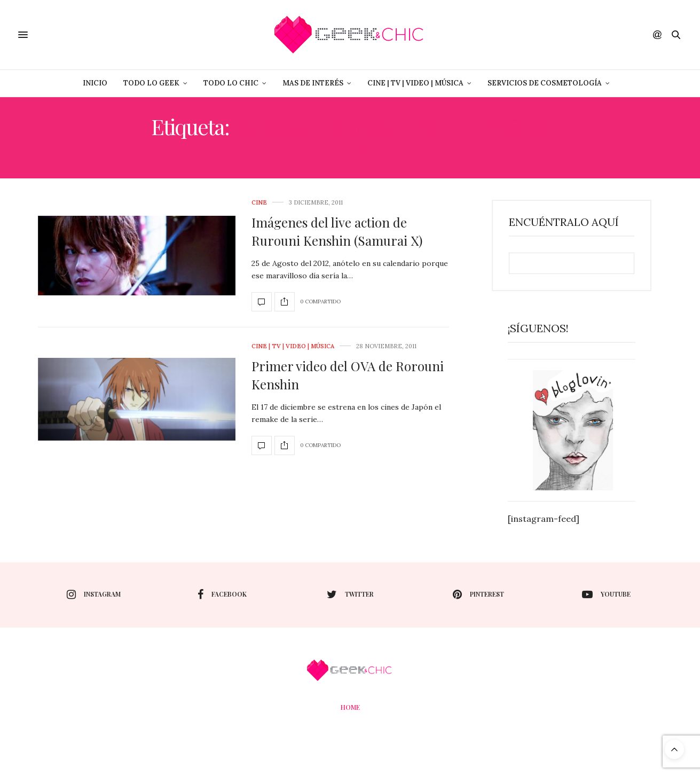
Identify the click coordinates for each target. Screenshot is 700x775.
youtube (606, 594)
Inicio (95, 83)
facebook (222, 594)
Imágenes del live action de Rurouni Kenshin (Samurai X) (337, 231)
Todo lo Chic (231, 83)
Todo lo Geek (151, 83)
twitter (350, 594)
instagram (94, 594)
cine (259, 203)
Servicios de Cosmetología (545, 83)
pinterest (478, 594)
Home (350, 707)
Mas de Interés (313, 83)
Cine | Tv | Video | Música (415, 83)
